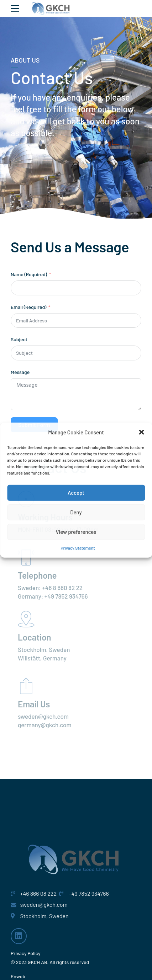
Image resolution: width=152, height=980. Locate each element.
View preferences (76, 532)
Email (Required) (29, 307)
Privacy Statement (78, 548)
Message (20, 372)
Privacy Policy (26, 953)
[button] (141, 432)
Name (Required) (29, 274)
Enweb (18, 976)
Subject (19, 339)
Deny (76, 512)
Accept (76, 493)
